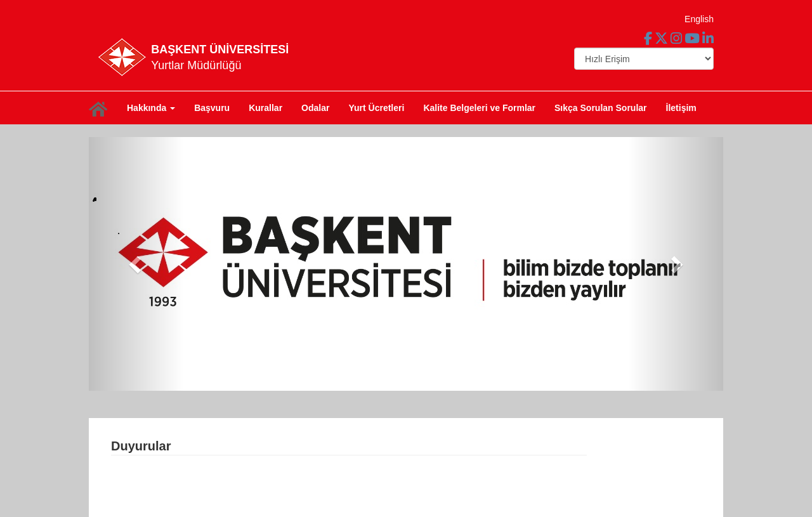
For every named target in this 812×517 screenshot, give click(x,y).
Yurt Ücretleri (376, 108)
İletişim (681, 108)
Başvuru (212, 108)
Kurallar (265, 108)
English (699, 19)
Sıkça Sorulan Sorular (601, 108)
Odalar (315, 108)
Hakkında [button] (151, 108)
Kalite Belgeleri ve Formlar (479, 108)
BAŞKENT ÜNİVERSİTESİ (220, 49)
